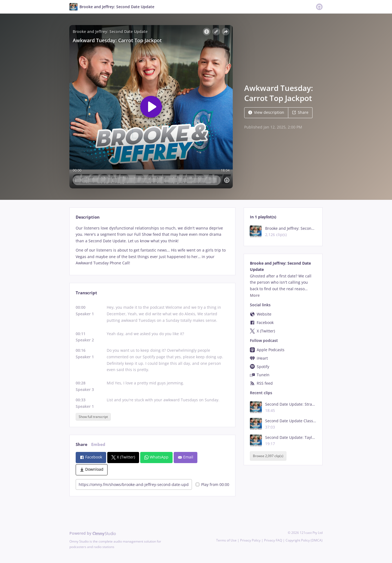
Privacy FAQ (273, 540)
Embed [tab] (98, 444)
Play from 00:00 (212, 484)
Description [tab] (88, 217)
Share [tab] (82, 444)
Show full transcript (93, 417)
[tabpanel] (152, 246)
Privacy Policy (250, 540)
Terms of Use (226, 540)
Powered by (93, 533)
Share (300, 112)
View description (266, 112)
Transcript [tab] (86, 293)
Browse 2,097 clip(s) (268, 456)
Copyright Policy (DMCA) (304, 540)
